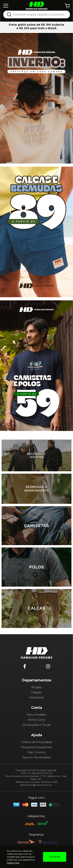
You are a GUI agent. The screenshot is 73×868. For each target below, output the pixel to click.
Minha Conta (36, 720)
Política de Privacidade (37, 742)
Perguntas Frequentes (36, 747)
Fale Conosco (37, 752)
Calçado (36, 692)
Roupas (36, 687)
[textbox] (39, 14)
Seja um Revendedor (37, 757)
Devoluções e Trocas (36, 725)
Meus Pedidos (37, 715)
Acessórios (37, 697)
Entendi (55, 857)
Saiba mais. (13, 863)
